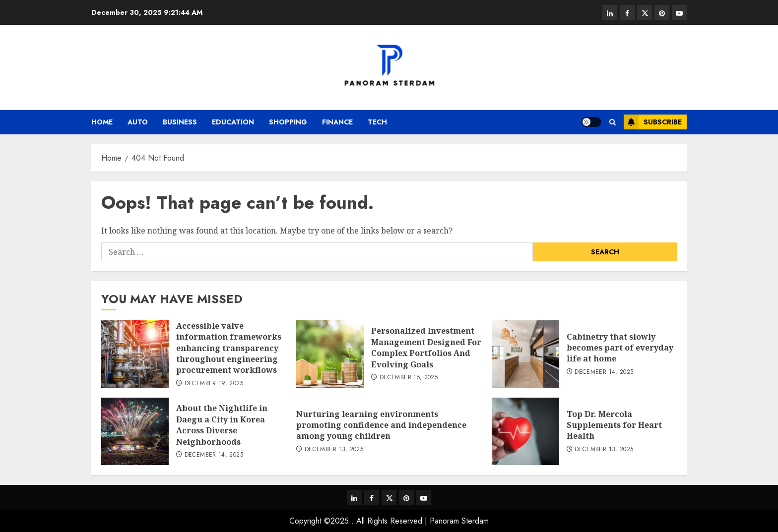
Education (233, 122)
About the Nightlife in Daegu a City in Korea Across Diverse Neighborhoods (222, 425)
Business (180, 122)
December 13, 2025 (334, 450)
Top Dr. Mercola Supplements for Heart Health (614, 425)
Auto (138, 122)
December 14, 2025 (604, 372)
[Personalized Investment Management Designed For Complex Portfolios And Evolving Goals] (330, 354)
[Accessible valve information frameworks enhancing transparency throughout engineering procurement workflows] (135, 354)
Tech (377, 122)
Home (102, 122)
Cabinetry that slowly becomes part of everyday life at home (620, 348)
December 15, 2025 (409, 378)
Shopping (288, 122)
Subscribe (653, 122)
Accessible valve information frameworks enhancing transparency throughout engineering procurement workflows (229, 348)
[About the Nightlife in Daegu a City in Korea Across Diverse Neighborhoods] (135, 431)
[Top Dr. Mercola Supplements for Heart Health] (525, 431)
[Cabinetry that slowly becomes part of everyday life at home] (525, 354)
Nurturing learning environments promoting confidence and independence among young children (381, 425)
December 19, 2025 (214, 384)
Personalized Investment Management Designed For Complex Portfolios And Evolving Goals (426, 347)
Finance (337, 122)
